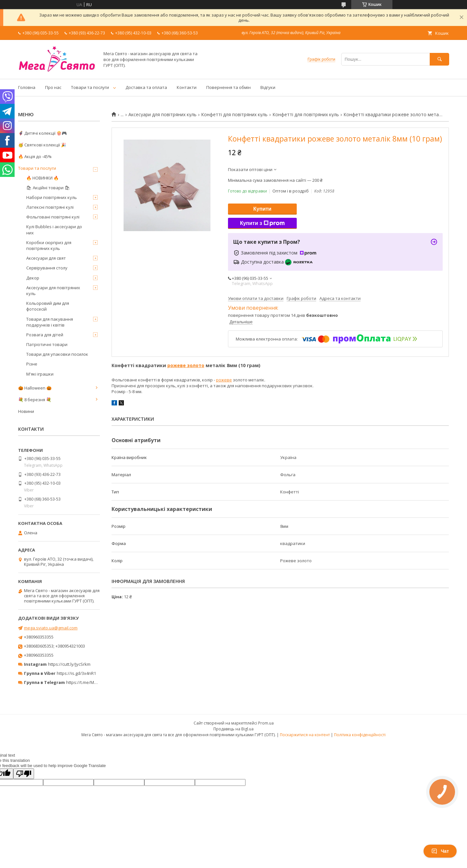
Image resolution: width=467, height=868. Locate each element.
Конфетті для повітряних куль (234, 115)
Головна (27, 87)
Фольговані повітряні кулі (53, 217)
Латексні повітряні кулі (50, 207)
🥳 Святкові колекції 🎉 (42, 145)
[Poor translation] (24, 774)
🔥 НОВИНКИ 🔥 (42, 178)
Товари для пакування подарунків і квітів (50, 322)
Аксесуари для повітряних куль (162, 115)
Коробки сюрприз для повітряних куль (49, 245)
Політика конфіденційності (360, 735)
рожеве (224, 380)
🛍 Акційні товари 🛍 (48, 188)
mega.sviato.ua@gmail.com (51, 628)
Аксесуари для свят (46, 258)
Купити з (262, 223)
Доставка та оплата (146, 87)
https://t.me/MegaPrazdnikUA (95, 682)
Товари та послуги (90, 87)
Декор (33, 278)
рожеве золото (186, 365)
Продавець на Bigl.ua (233, 729)
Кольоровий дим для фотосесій (48, 306)
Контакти (187, 87)
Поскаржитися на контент (305, 735)
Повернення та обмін (228, 87)
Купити (262, 209)
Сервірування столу (47, 268)
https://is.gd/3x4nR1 (76, 673)
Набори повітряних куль (52, 197)
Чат (440, 851)
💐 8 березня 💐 (35, 400)
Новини (26, 411)
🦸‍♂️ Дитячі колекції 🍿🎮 (42, 133)
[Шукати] (439, 59)
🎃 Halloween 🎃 (35, 388)
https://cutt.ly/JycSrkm (69, 664)
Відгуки (268, 87)
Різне (32, 364)
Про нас (53, 87)
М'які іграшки (40, 374)
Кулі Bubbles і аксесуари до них (54, 229)
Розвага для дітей (45, 335)
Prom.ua (266, 723)
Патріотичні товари (47, 344)
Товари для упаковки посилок (57, 354)
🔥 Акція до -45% (35, 156)
